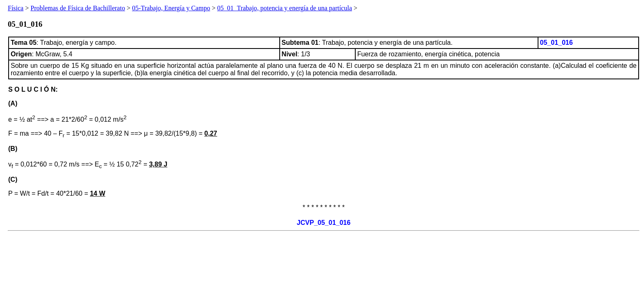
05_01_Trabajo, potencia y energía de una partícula (285, 8)
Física (16, 8)
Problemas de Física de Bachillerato (78, 8)
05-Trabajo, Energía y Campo (171, 8)
